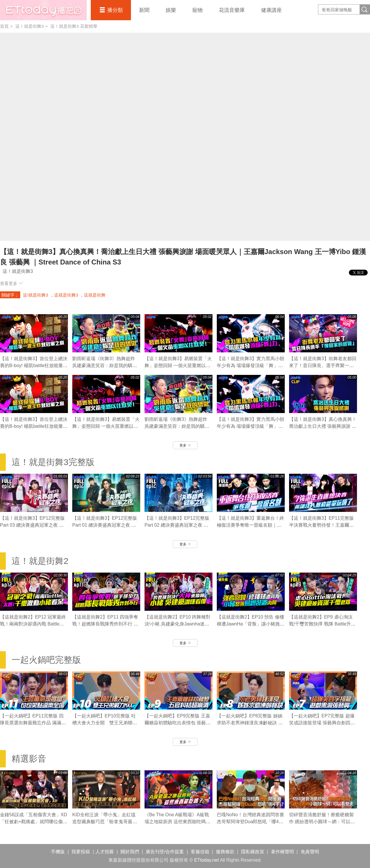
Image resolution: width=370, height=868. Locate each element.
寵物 (197, 10)
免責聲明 (310, 852)
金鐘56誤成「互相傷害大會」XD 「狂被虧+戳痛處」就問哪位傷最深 (36, 822)
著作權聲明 (282, 852)
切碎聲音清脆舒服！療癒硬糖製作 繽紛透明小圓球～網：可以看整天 (322, 822)
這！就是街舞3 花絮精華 (74, 26)
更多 (185, 445)
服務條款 (225, 852)
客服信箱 (200, 852)
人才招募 (105, 852)
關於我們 (130, 852)
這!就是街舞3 (36, 295)
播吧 (43, 10)
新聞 (144, 10)
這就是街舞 (95, 295)
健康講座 (271, 10)
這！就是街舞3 (29, 26)
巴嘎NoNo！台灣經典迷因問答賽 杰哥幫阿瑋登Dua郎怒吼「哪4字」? (250, 822)
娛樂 (171, 10)
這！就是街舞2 (40, 561)
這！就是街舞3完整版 (53, 462)
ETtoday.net (207, 860)
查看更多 (11, 283)
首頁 (4, 26)
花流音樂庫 (232, 10)
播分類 (115, 10)
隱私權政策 (253, 852)
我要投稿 (81, 852)
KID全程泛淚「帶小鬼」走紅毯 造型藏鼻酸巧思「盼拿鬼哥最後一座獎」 (106, 822)
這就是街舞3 (66, 295)
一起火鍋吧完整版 (46, 660)
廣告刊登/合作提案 (165, 852)
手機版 (58, 852)
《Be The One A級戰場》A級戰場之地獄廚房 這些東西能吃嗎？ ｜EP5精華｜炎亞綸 (177, 822)
